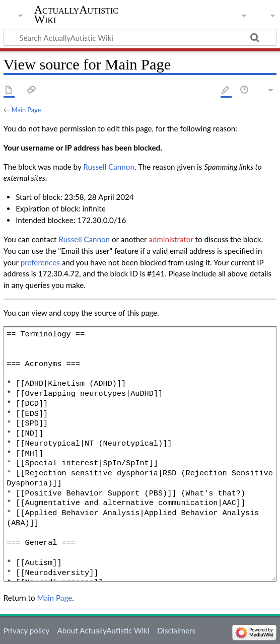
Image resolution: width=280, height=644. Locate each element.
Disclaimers (176, 630)
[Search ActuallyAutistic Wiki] (140, 37)
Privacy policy (26, 630)
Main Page (26, 110)
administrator (171, 239)
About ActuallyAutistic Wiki (103, 630)
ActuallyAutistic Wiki (76, 15)
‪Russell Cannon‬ (109, 167)
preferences (40, 262)
